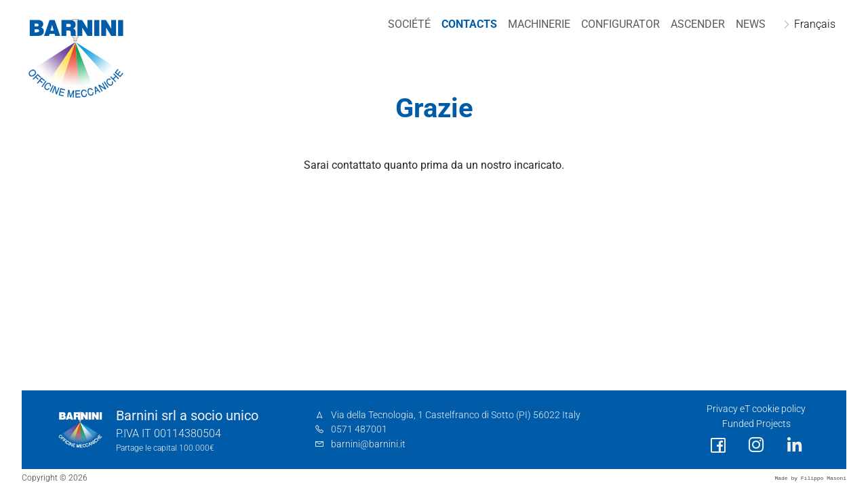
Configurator (620, 24)
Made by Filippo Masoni (810, 478)
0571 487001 (359, 429)
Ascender (698, 24)
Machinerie (539, 24)
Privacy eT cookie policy (756, 409)
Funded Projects (756, 424)
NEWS (751, 24)
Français (815, 24)
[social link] (718, 446)
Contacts (469, 24)
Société (409, 24)
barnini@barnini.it (368, 444)
